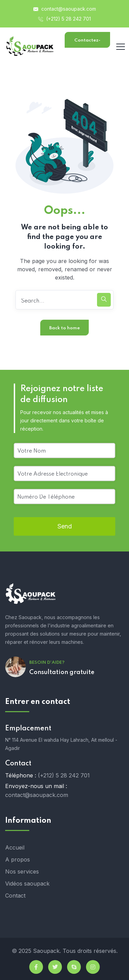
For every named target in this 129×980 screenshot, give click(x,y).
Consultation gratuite (62, 672)
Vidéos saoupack (27, 884)
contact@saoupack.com (65, 9)
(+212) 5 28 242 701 (64, 19)
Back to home (64, 328)
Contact (15, 896)
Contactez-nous (87, 43)
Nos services (22, 871)
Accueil (15, 847)
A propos (18, 859)
